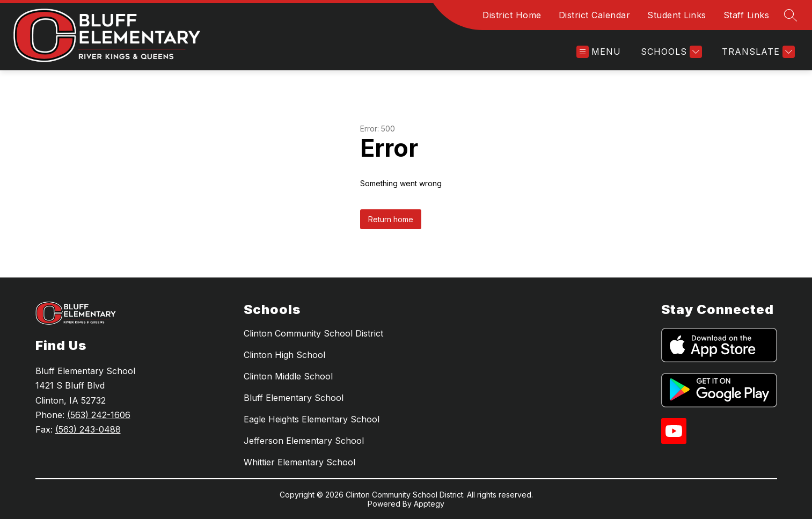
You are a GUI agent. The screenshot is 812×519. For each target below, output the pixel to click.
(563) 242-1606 (99, 415)
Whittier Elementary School (299, 462)
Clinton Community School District (313, 333)
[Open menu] (599, 52)
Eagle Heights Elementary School (312, 419)
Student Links (677, 15)
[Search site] (791, 15)
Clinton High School (284, 355)
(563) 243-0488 (88, 429)
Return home (391, 219)
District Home (512, 15)
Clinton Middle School (288, 376)
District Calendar (595, 15)
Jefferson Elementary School (304, 441)
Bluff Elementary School (294, 398)
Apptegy (429, 504)
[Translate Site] (757, 52)
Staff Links (747, 15)
